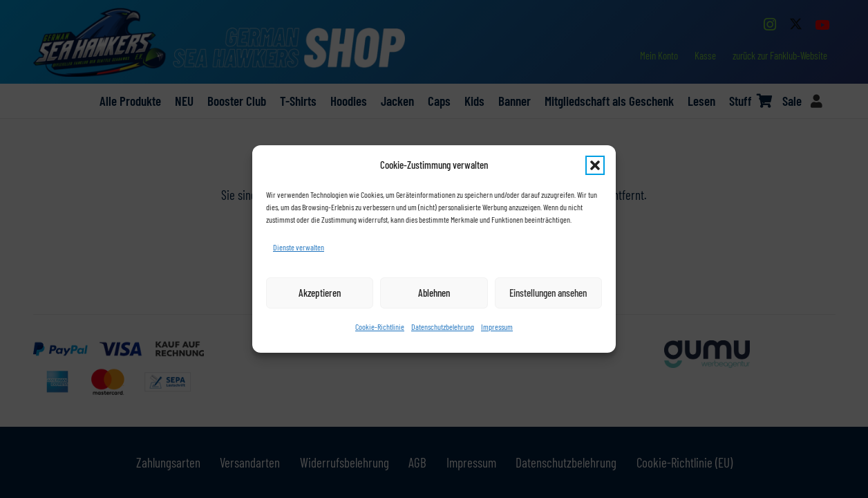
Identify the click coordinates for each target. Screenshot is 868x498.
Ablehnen (434, 293)
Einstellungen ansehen (548, 293)
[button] (595, 165)
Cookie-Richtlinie (380, 326)
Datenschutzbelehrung (443, 326)
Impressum (497, 326)
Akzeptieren (320, 293)
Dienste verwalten (299, 247)
